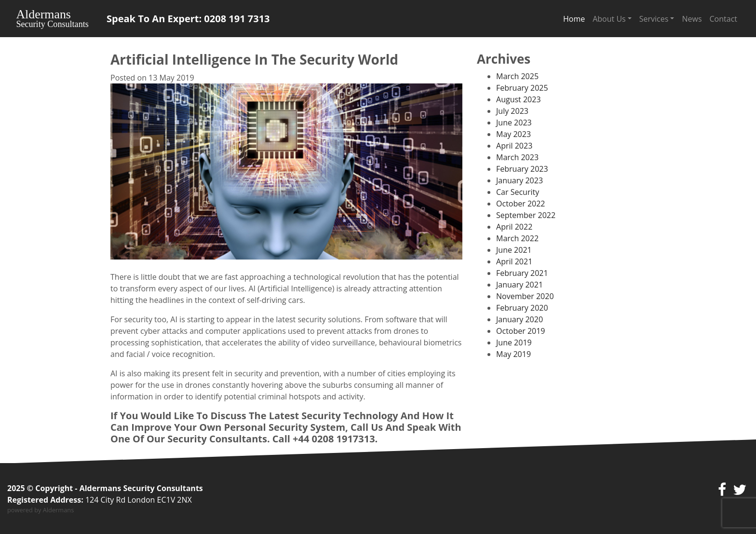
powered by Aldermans (40, 510)
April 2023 (514, 146)
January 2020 (520, 319)
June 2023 (514, 123)
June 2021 (514, 250)
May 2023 (513, 134)
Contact (723, 19)
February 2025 (522, 88)
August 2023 (519, 99)
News (692, 19)
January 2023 (520, 180)
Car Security (518, 192)
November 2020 (525, 296)
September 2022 (526, 215)
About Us (609, 19)
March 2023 (517, 157)
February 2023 (522, 169)
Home (574, 19)
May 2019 (513, 354)
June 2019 (514, 342)
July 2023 (512, 111)
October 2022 (521, 204)
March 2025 (517, 76)
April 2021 (514, 261)
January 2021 (520, 285)
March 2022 (517, 238)
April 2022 (514, 227)
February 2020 (522, 308)
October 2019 (521, 331)
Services (654, 19)
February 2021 (522, 273)
